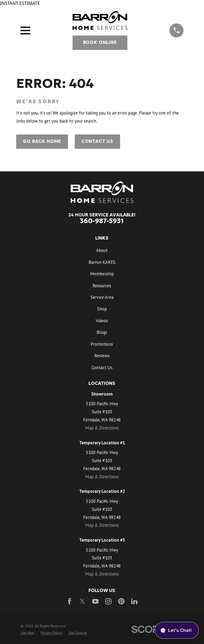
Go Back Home (42, 141)
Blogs (102, 332)
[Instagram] (108, 601)
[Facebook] (69, 601)
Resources (102, 286)
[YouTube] (95, 601)
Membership (102, 274)
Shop (102, 309)
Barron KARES (102, 262)
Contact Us (97, 141)
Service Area (102, 297)
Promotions (102, 344)
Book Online (100, 42)
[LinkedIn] (134, 601)
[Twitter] (82, 601)
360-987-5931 (102, 221)
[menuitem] (28, 633)
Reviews (102, 356)
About (102, 250)
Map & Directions (102, 428)
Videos (102, 321)
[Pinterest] (121, 601)
